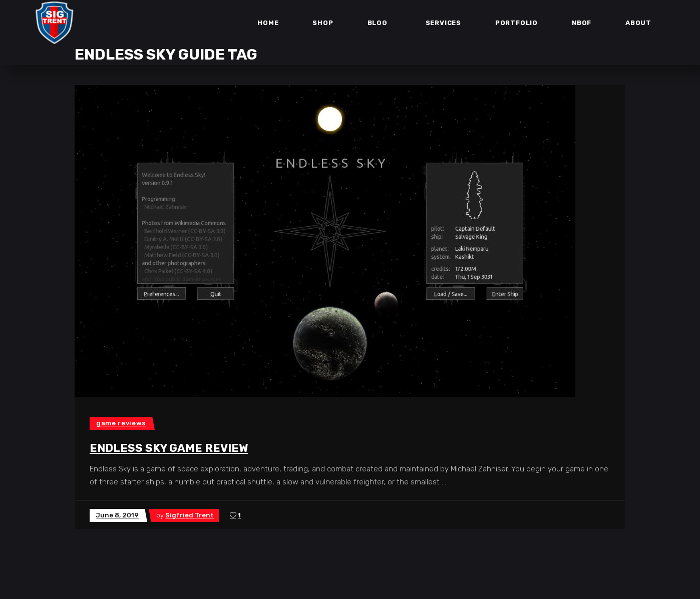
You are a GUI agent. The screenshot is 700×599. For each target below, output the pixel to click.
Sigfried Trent (190, 515)
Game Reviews (121, 423)
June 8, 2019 (117, 515)
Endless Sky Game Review (169, 448)
